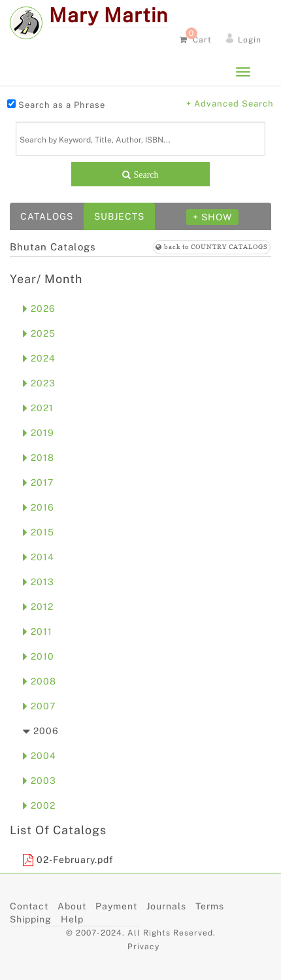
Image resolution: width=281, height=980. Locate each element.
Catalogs (47, 216)
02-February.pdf (68, 860)
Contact (29, 906)
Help (72, 919)
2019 (39, 433)
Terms (210, 906)
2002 (39, 805)
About (72, 906)
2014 (39, 557)
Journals (166, 906)
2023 (39, 383)
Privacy (143, 947)
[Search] (141, 139)
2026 (39, 309)
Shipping (31, 919)
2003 (40, 781)
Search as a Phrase (62, 105)
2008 (40, 681)
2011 (38, 632)
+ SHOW (212, 217)
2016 (39, 507)
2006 (41, 731)
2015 (39, 532)
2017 (38, 482)
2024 (39, 358)
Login (250, 40)
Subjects (119, 216)
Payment (116, 906)
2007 (39, 706)
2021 (38, 408)
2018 (39, 458)
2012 (38, 607)
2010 (39, 656)
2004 (40, 756)
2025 (39, 333)
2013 (39, 582)
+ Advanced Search (230, 104)
